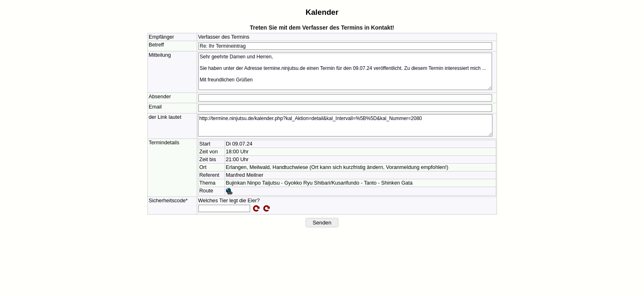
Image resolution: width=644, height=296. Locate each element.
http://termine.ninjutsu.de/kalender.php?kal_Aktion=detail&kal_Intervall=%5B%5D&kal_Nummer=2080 (345, 125)
